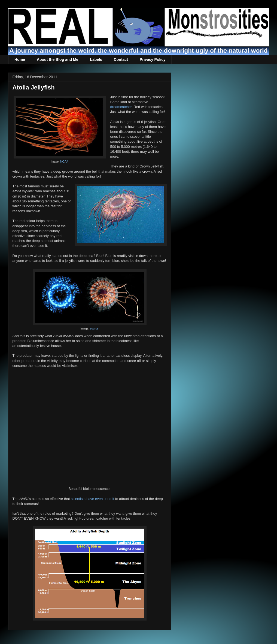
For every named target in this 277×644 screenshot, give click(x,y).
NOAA (64, 162)
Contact (121, 59)
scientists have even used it (92, 499)
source (94, 329)
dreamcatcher (121, 107)
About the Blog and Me (57, 59)
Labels (96, 59)
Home (20, 59)
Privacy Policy (153, 59)
